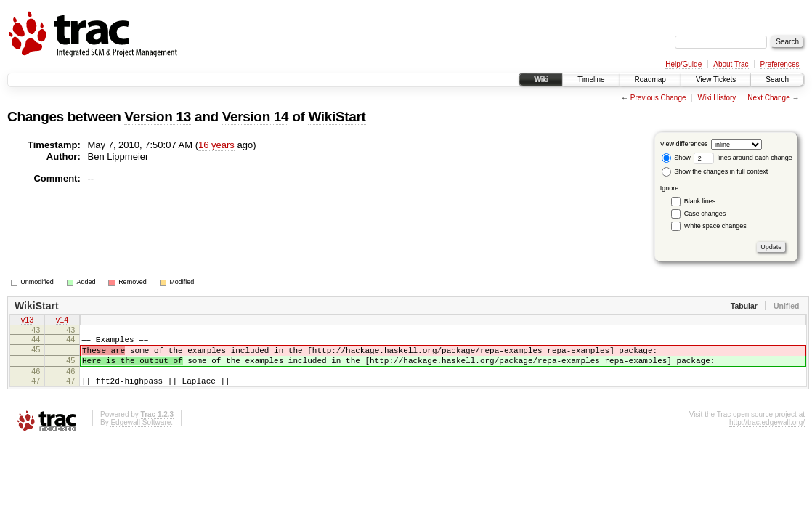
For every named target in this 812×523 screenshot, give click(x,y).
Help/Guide (683, 64)
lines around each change (743, 158)
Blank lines (700, 201)
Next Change (768, 98)
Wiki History (717, 98)
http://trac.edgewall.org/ (767, 433)
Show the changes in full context (715, 171)
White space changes (715, 226)
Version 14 (256, 117)
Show (676, 158)
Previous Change (658, 98)
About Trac (731, 64)
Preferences (780, 64)
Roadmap (650, 80)
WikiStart (337, 117)
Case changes (705, 214)
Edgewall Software (141, 433)
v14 (62, 321)
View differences (684, 144)
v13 (28, 321)
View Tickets (716, 80)
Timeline (591, 80)
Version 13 (158, 117)
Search (777, 80)
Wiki (541, 80)
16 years (216, 145)
